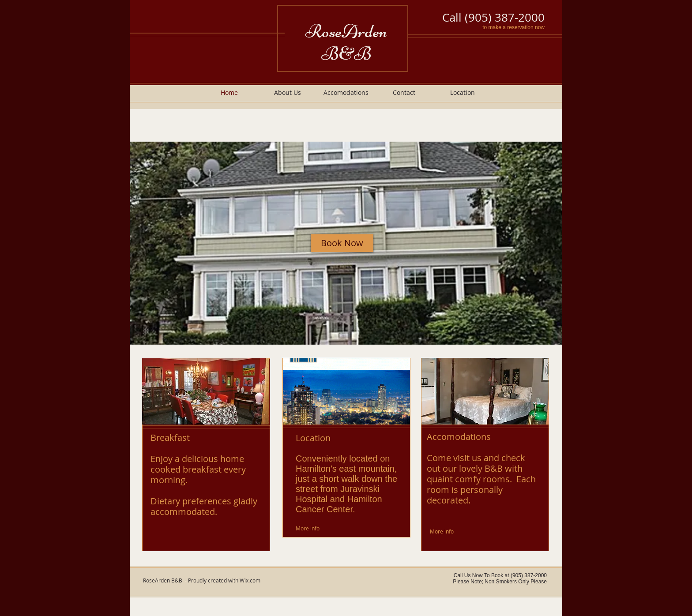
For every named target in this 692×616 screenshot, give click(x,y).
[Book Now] (342, 243)
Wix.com (250, 580)
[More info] (317, 528)
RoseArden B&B (346, 42)
